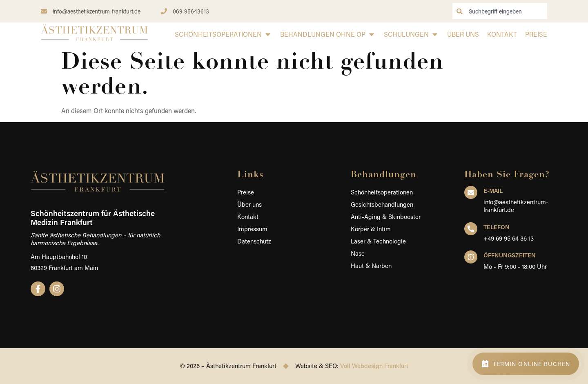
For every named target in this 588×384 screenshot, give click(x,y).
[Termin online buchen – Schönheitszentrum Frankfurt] (526, 364)
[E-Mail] (471, 192)
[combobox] (500, 11)
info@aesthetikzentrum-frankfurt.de (516, 206)
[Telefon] (471, 229)
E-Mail (493, 191)
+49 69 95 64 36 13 (509, 238)
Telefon (497, 227)
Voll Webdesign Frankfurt (374, 366)
